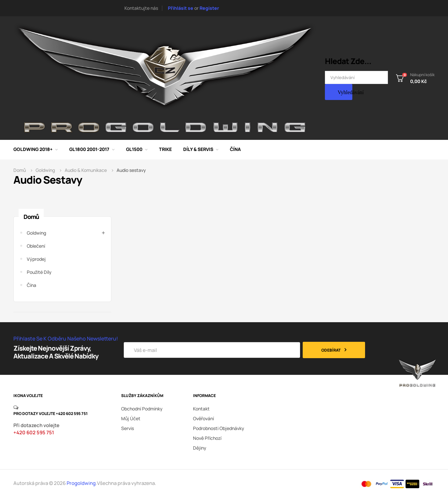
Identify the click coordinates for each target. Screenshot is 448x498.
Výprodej (36, 259)
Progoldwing (81, 483)
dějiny (200, 448)
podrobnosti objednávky (219, 428)
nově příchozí (207, 438)
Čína (32, 285)
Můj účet (131, 418)
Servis (128, 428)
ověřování (203, 418)
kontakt (201, 409)
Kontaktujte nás (141, 8)
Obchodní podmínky (142, 409)
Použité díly (39, 272)
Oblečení (36, 246)
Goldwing (36, 233)
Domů (31, 217)
